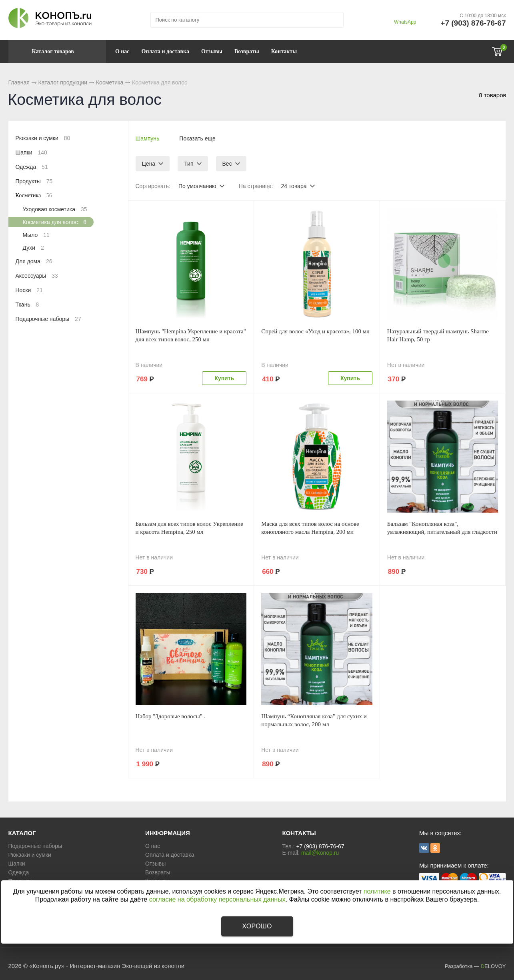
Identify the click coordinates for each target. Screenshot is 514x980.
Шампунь (148, 138)
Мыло (36, 235)
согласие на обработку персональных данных (217, 899)
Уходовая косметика (55, 209)
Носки (29, 290)
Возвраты (247, 51)
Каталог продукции (63, 82)
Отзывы (212, 51)
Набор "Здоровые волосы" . (171, 716)
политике (377, 891)
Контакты (284, 51)
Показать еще (197, 138)
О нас (122, 51)
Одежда (32, 167)
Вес (227, 164)
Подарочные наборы (48, 319)
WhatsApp (405, 22)
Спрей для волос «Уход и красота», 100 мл (315, 331)
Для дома (34, 261)
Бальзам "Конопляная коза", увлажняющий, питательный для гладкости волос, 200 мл (442, 532)
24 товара (294, 186)
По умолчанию (197, 186)
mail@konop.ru (320, 853)
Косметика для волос (55, 222)
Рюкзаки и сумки (43, 138)
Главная (19, 82)
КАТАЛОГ (22, 833)
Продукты (34, 181)
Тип (189, 164)
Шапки (31, 152)
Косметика (110, 82)
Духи (33, 248)
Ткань (27, 305)
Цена (149, 164)
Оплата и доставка (165, 51)
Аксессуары (37, 276)
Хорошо (257, 926)
